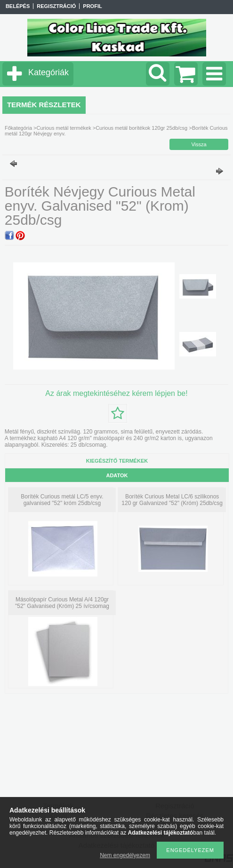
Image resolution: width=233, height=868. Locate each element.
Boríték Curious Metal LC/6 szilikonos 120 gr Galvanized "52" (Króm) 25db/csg (172, 500)
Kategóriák (48, 72)
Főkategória (18, 128)
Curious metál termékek (64, 128)
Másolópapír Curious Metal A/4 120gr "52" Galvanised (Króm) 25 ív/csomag (62, 603)
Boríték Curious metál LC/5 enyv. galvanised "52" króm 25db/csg (62, 500)
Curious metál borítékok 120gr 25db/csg (141, 128)
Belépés (18, 6)
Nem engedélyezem (125, 855)
